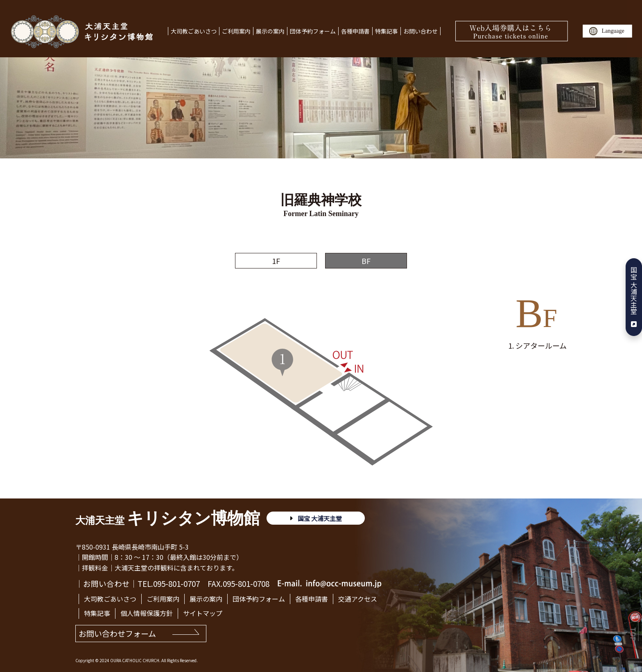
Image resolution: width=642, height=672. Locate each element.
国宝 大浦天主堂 (634, 297)
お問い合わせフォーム (117, 633)
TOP (634, 634)
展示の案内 (270, 31)
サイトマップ (203, 613)
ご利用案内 (236, 31)
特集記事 (387, 31)
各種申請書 (355, 31)
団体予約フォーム (313, 31)
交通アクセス (358, 599)
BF (366, 261)
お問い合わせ (420, 31)
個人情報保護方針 (147, 613)
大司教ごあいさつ (194, 31)
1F (276, 261)
